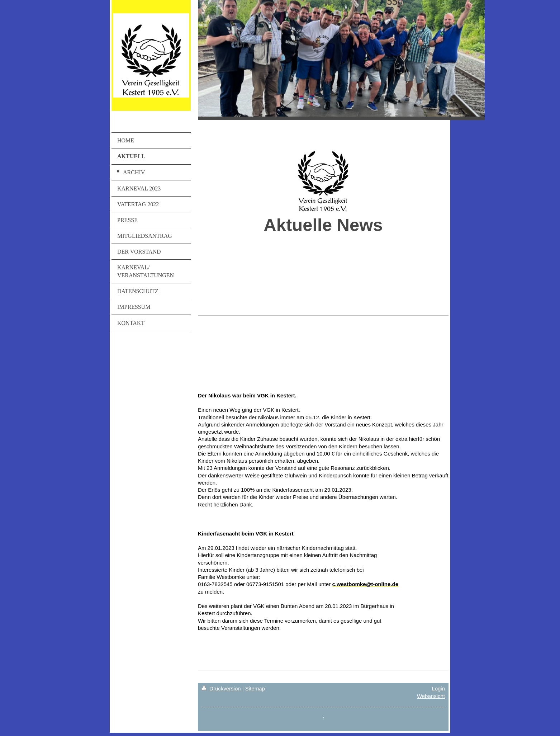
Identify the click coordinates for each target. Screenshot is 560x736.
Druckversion (222, 688)
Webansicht (431, 696)
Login (438, 688)
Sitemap (255, 688)
